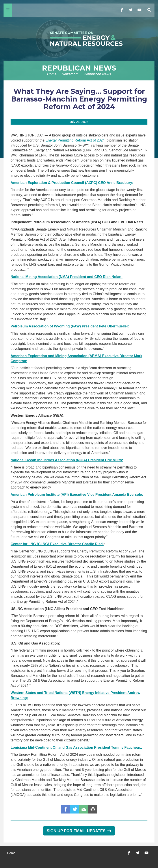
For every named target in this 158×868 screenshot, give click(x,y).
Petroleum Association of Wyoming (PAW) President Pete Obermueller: (70, 326)
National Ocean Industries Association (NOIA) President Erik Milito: (67, 460)
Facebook (66, 809)
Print (93, 809)
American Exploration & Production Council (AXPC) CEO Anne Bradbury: (72, 183)
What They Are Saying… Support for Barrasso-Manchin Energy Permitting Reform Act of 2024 (79, 99)
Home (52, 74)
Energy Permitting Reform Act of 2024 (75, 140)
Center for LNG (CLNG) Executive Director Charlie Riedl (57, 544)
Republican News (79, 68)
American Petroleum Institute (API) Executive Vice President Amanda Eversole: (77, 495)
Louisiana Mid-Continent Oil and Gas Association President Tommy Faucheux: (76, 747)
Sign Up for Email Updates (79, 831)
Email (84, 809)
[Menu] (8, 10)
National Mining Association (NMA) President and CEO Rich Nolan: (67, 277)
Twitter (75, 809)
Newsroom (70, 74)
